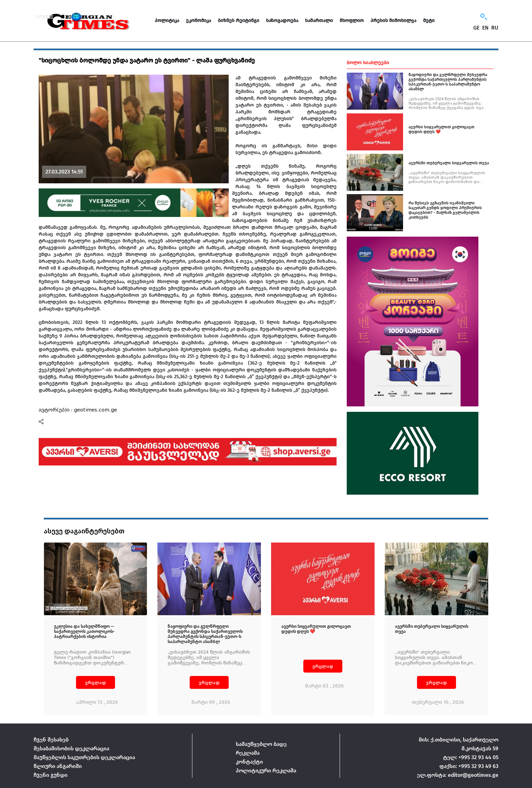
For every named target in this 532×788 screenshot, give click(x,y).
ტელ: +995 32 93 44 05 (471, 757)
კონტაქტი (249, 762)
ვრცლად (96, 683)
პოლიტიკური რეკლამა (266, 771)
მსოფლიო (352, 21)
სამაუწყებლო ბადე (261, 744)
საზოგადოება (282, 21)
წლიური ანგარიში (58, 766)
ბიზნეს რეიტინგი (239, 21)
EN (485, 28)
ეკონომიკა (198, 21)
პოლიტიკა (167, 21)
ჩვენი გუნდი (51, 775)
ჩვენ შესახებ (51, 740)
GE (476, 28)
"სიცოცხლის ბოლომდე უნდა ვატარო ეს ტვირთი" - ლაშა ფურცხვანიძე (147, 60)
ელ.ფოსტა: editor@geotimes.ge (458, 775)
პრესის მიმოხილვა (393, 21)
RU (495, 28)
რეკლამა (248, 753)
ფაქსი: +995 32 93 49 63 (469, 766)
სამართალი (319, 21)
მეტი (429, 21)
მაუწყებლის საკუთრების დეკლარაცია (84, 757)
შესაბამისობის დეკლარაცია (71, 748)
